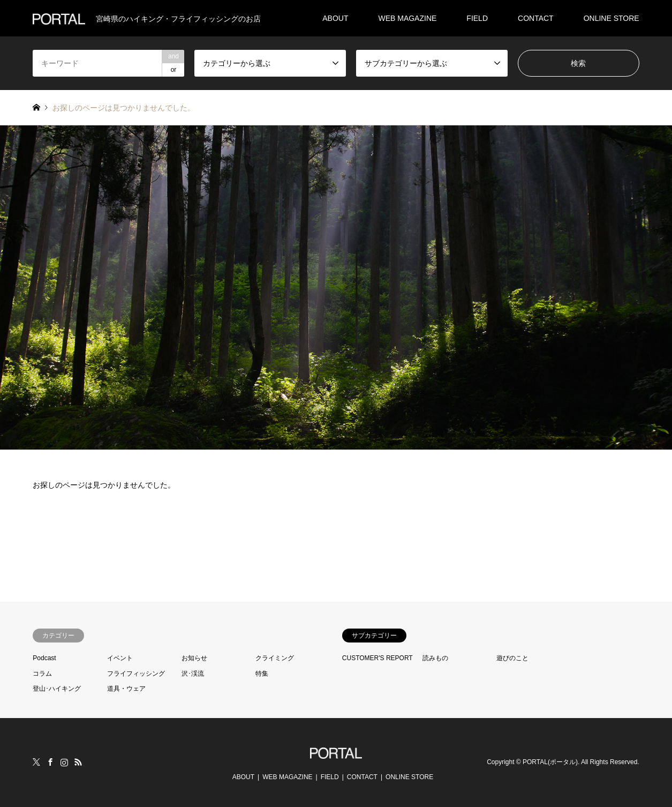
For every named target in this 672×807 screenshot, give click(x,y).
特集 (262, 674)
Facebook (50, 762)
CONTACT (536, 18)
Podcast (44, 658)
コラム (42, 674)
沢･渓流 (193, 674)
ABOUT (335, 18)
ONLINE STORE (611, 18)
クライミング (275, 658)
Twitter (36, 762)
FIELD (477, 18)
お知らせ (194, 658)
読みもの (435, 658)
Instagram (64, 762)
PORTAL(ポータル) (550, 763)
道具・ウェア (126, 689)
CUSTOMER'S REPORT (377, 658)
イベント (120, 658)
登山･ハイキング (57, 689)
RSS (78, 762)
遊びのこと (512, 658)
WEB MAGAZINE (407, 18)
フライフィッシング (136, 674)
